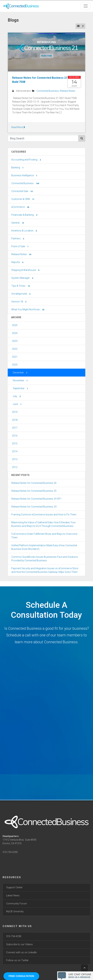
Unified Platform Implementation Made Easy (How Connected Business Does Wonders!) (44, 547)
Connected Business (48, 91)
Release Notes (67, 91)
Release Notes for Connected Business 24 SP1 (36, 499)
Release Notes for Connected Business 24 (34, 507)
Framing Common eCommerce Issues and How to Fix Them (44, 515)
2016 (15, 436)
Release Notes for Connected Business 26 (34, 483)
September (21, 389)
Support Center (14, 888)
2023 (15, 341)
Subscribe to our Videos (19, 944)
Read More (18, 127)
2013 (15, 459)
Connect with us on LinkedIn (21, 952)
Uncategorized (21, 294)
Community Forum (17, 904)
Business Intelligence (25, 176)
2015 (15, 444)
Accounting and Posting (26, 160)
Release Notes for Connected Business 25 (34, 491)
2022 (15, 349)
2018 (15, 420)
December (20, 373)
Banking (18, 168)
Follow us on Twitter (17, 960)
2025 (15, 325)
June (17, 404)
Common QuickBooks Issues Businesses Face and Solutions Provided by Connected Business (45, 559)
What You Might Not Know (28, 310)
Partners (18, 239)
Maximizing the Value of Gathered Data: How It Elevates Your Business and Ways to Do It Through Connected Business (44, 524)
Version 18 (19, 302)
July (17, 396)
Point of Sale (20, 247)
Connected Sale (22, 191)
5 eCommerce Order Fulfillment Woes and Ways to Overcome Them (44, 536)
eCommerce (21, 207)
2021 (15, 357)
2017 (15, 428)
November (21, 381)
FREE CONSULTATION (21, 976)
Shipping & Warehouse (26, 270)
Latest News (13, 896)
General (18, 223)
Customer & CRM (23, 199)
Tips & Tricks (21, 286)
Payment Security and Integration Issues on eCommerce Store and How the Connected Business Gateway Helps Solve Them (45, 570)
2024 (15, 333)
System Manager (23, 278)
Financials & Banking (25, 215)
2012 (15, 467)
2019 (15, 412)
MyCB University (15, 912)
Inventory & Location (24, 231)
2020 (15, 365)
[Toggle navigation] (86, 6)
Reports (18, 262)
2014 (15, 451)
